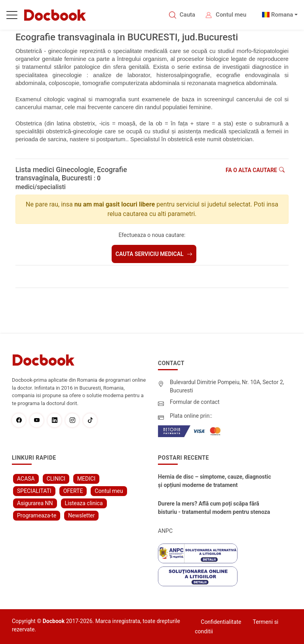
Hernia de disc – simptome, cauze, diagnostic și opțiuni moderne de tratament (215, 481)
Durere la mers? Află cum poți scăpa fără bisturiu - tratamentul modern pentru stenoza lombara (214, 508)
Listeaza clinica (84, 503)
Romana (282, 15)
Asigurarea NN (35, 503)
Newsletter (81, 515)
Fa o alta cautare (255, 170)
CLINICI (56, 479)
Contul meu (231, 15)
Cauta (187, 15)
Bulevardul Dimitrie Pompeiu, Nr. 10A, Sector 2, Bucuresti (227, 386)
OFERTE (73, 491)
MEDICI (86, 479)
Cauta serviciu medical (154, 254)
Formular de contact (195, 402)
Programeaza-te (37, 515)
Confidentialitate (221, 622)
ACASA (26, 479)
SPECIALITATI (34, 491)
